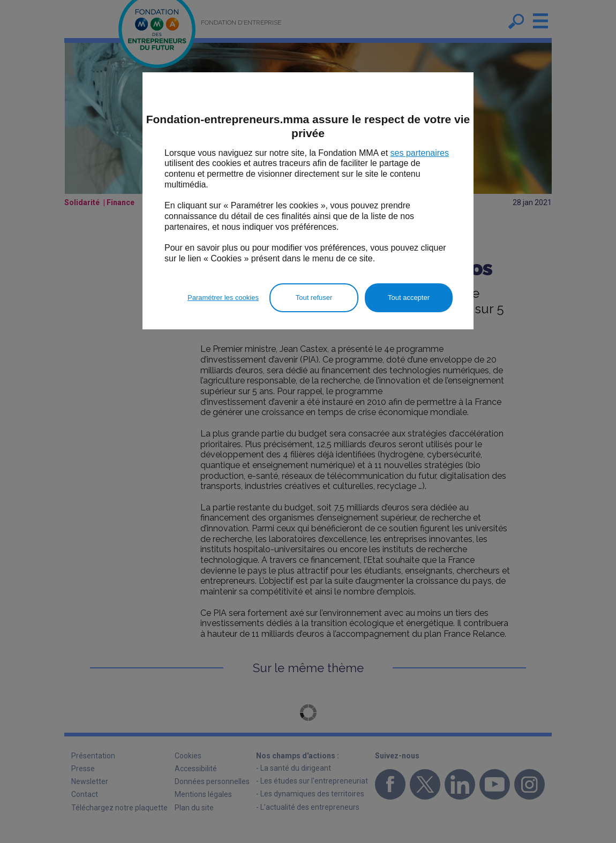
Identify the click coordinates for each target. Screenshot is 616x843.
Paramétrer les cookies (223, 298)
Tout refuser (314, 298)
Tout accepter (409, 298)
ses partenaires (420, 153)
